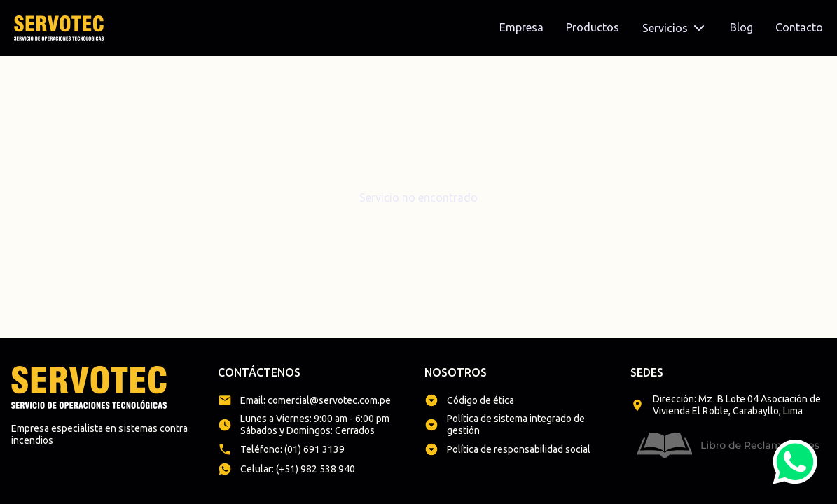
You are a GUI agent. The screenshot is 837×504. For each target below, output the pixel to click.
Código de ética (480, 400)
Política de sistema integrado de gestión (516, 425)
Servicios (675, 28)
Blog (741, 27)
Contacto (799, 27)
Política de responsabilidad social (519, 449)
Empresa (521, 27)
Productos (593, 27)
